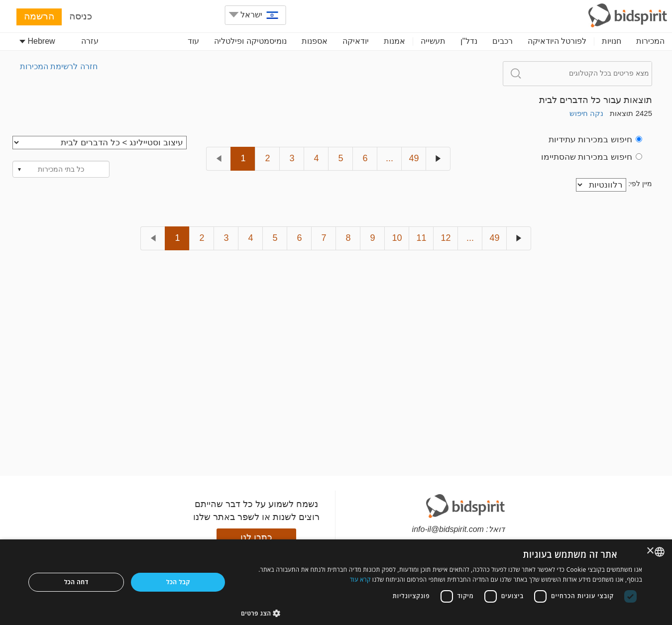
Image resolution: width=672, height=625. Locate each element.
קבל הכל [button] (178, 582)
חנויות (612, 41)
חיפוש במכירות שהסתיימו (592, 157)
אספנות (315, 41)
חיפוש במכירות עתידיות (595, 140)
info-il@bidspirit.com (448, 529)
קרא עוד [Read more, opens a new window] (360, 579)
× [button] (651, 551)
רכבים (503, 41)
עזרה (90, 41)
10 (397, 238)
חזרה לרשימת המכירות (59, 66)
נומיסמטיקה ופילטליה (250, 41)
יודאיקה (356, 41)
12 (446, 238)
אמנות (394, 41)
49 (414, 158)
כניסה (81, 16)
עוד (193, 41)
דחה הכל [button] (76, 582)
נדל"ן (469, 41)
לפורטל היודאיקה (557, 41)
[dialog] (336, 582)
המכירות (650, 41)
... (390, 158)
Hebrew (37, 41)
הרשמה (39, 16)
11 (421, 238)
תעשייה (433, 41)
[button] (442, 613)
